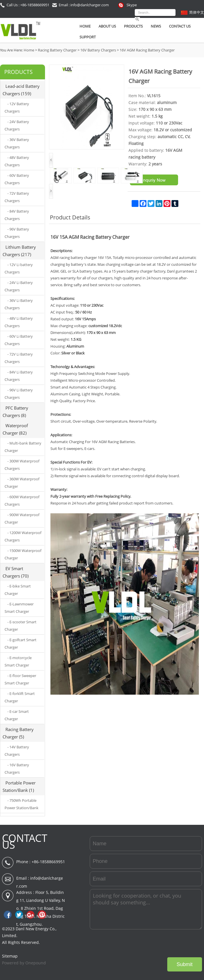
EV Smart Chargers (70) (16, 572)
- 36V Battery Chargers (17, 143)
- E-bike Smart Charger (18, 590)
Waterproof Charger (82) (15, 429)
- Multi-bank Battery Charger (23, 447)
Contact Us (180, 26)
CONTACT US (25, 841)
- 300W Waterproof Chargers (22, 465)
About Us (107, 26)
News (156, 26)
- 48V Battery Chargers (17, 161)
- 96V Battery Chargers (17, 233)
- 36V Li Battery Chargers (19, 304)
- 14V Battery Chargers (17, 751)
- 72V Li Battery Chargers (19, 358)
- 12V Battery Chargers (17, 107)
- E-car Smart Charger (17, 715)
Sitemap (10, 956)
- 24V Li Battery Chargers (19, 286)
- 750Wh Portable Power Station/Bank (22, 804)
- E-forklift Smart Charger (20, 697)
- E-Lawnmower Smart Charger (19, 608)
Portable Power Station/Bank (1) (19, 786)
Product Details (70, 217)
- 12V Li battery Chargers (19, 268)
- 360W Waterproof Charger (22, 483)
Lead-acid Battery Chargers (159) (21, 90)
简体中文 (197, 12)
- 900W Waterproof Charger (22, 518)
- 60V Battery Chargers (17, 179)
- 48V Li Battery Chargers (19, 322)
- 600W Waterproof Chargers (22, 501)
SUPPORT (88, 37)
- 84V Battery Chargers (17, 215)
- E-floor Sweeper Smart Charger (20, 679)
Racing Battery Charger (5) (18, 733)
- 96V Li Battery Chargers (19, 394)
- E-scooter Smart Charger (21, 626)
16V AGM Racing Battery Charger (147, 50)
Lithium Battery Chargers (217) (19, 251)
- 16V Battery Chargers (17, 769)
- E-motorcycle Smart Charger (18, 661)
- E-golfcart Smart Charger (21, 643)
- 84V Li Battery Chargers (19, 376)
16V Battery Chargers (98, 50)
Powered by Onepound (24, 963)
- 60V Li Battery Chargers (19, 340)
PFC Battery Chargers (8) (15, 412)
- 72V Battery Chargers (17, 197)
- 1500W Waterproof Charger (23, 554)
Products (133, 26)
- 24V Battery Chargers (17, 125)
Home (85, 26)
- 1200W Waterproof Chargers (23, 536)
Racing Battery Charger (57, 50)
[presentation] (159, 943)
